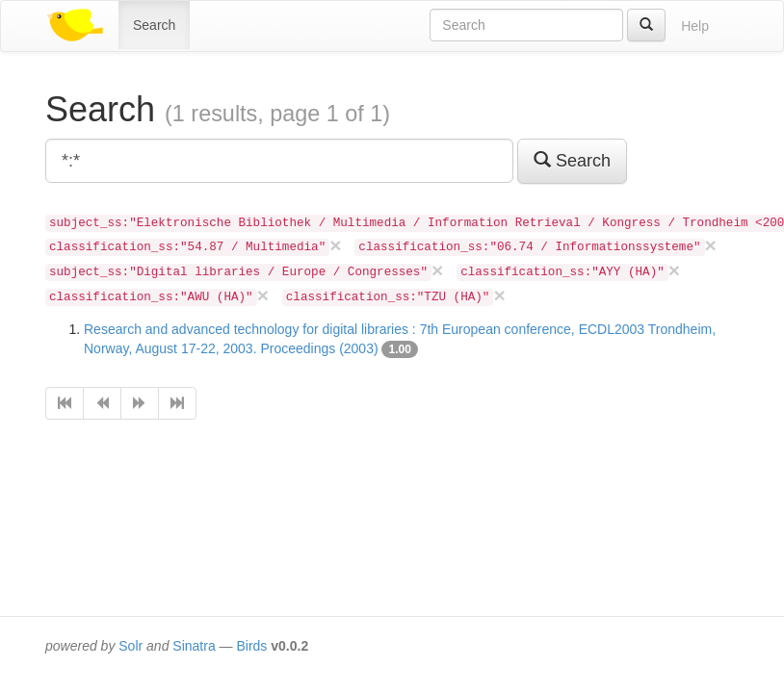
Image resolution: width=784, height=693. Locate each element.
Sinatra (194, 646)
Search (154, 25)
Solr (131, 646)
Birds (251, 646)
